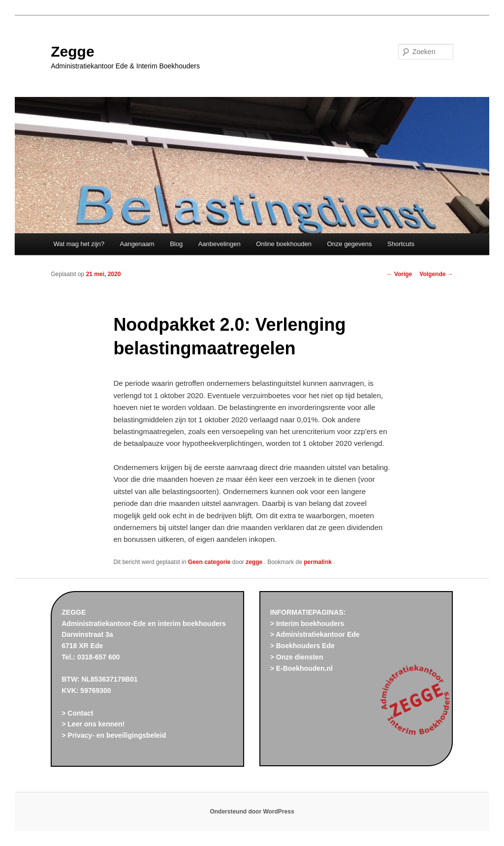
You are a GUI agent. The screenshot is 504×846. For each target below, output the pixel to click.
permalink (318, 562)
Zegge (72, 51)
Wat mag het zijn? (79, 244)
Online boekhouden (284, 244)
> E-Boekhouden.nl (301, 668)
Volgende (436, 274)
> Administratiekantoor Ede (315, 634)
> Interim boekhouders (307, 624)
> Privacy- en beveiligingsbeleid (114, 735)
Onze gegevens (349, 244)
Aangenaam (137, 244)
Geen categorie (209, 562)
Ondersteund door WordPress (252, 812)
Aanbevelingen (220, 244)
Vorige (400, 274)
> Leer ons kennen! (93, 724)
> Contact (77, 713)
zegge (255, 562)
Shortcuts (401, 244)
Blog (176, 244)
